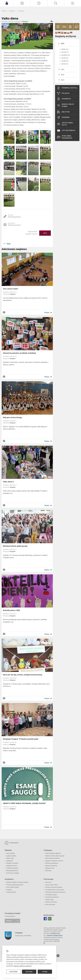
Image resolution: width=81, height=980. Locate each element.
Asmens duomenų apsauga (54, 887)
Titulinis (4, 11)
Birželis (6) (65, 49)
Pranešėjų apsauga (51, 895)
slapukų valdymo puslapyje (23, 966)
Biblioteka (63, 112)
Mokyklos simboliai (12, 863)
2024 (63, 75)
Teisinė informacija (51, 902)
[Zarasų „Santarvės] (7, 3)
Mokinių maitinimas (51, 866)
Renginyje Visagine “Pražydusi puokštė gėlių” (21, 739)
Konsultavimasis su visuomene (55, 890)
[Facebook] (45, 919)
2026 (63, 44)
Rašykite (9, 921)
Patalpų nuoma (50, 868)
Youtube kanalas (66, 131)
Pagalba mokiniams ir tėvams (54, 861)
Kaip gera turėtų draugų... (13, 417)
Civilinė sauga (49, 900)
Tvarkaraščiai (12, 843)
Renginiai (21, 11)
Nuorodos (48, 882)
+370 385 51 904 (55, 934)
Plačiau (47, 313)
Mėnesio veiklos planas (65, 105)
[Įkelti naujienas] (22, 3)
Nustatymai (13, 972)
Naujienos (12, 11)
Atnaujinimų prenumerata (65, 137)
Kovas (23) (65, 58)
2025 (63, 70)
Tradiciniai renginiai (12, 868)
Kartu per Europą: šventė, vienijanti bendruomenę (23, 675)
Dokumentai (64, 99)
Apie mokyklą (10, 853)
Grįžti (9, 244)
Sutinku (45, 972)
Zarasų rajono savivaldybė (23, 935)
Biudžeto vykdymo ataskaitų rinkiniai (17, 882)
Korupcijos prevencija (52, 897)
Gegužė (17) (65, 52)
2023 (63, 80)
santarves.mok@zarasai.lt (55, 935)
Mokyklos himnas (12, 866)
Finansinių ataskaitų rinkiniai (15, 885)
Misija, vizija (10, 858)
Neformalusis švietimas (52, 858)
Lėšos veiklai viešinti (13, 887)
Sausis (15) (65, 64)
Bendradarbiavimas (12, 871)
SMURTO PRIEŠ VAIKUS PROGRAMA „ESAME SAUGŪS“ (24, 803)
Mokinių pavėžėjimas (52, 863)
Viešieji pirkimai (11, 892)
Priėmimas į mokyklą (67, 88)
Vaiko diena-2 (8, 482)
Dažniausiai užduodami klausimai (55, 892)
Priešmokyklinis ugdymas (53, 853)
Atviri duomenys (50, 904)
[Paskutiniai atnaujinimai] (39, 3)
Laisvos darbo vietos (65, 124)
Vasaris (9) (65, 61)
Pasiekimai (63, 117)
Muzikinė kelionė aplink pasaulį (15, 546)
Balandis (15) (66, 55)
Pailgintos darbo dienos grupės (55, 856)
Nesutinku (29, 972)
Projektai (63, 93)
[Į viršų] (58, 956)
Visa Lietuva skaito (10, 289)
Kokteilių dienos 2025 (11, 610)
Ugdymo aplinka (11, 856)
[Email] (50, 919)
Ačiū (45, 233)
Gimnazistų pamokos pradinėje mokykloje (20, 353)
